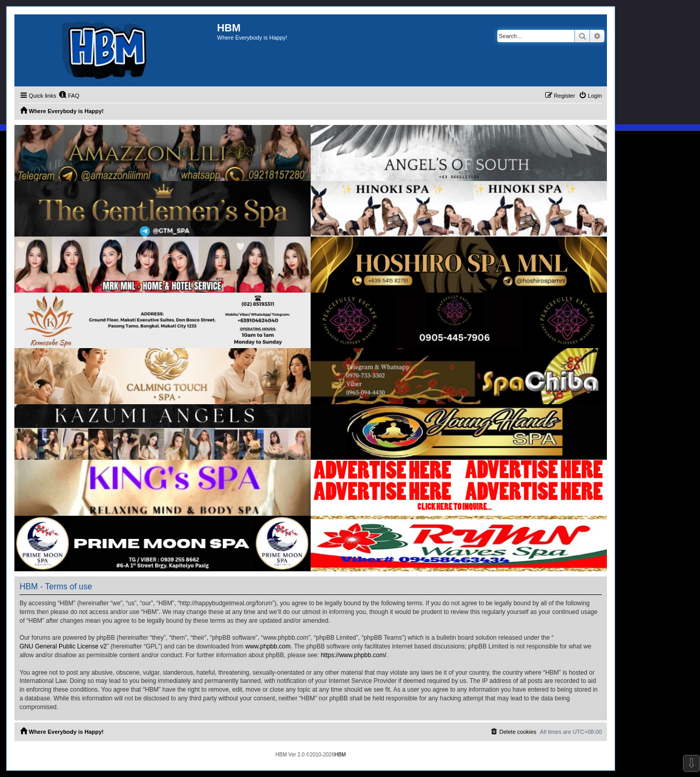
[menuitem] (69, 96)
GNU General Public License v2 (63, 646)
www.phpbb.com (268, 646)
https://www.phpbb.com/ (354, 655)
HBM (340, 755)
